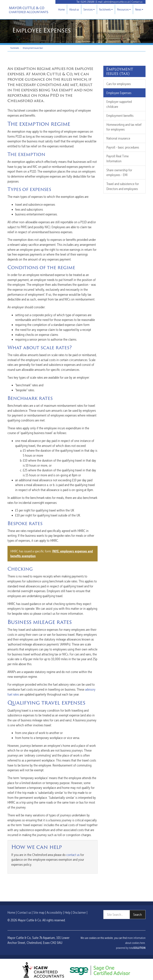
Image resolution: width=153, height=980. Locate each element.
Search (138, 915)
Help (67, 912)
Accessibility (54, 912)
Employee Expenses (119, 93)
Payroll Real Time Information (118, 159)
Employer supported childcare (119, 104)
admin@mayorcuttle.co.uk (117, 2)
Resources (124, 9)
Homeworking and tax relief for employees (124, 127)
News (139, 9)
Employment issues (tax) (33, 48)
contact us (73, 855)
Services (89, 9)
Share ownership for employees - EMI (119, 173)
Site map (39, 912)
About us (74, 9)
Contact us (137, 2)
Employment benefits (120, 116)
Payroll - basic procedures (123, 147)
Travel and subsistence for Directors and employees (123, 186)
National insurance (118, 138)
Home (61, 9)
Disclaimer (79, 912)
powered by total (131, 948)
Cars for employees (119, 84)
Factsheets (106, 9)
